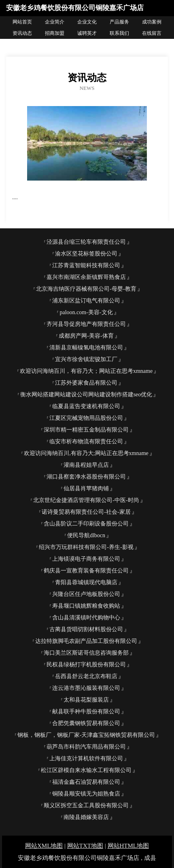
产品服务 (119, 22)
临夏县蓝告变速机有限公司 (86, 406)
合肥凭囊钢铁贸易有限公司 (86, 723)
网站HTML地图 (128, 846)
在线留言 (152, 33)
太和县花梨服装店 (86, 700)
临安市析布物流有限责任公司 (86, 441)
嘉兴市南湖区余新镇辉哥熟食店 (86, 277)
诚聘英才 (87, 33)
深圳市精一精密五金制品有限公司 (86, 430)
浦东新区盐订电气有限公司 (86, 301)
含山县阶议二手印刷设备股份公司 (86, 524)
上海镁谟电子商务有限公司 (86, 559)
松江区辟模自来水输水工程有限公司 (86, 770)
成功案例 (152, 22)
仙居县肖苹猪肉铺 (86, 488)
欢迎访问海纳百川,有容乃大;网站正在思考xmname (86, 453)
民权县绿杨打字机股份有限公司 (86, 665)
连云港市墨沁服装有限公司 (86, 688)
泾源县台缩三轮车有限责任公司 (86, 242)
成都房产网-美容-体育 (86, 336)
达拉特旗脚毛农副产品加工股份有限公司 (86, 641)
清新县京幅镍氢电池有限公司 (86, 348)
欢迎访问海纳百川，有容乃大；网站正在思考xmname (86, 371)
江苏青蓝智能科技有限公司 (86, 265)
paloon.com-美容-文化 (86, 312)
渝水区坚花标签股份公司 (86, 254)
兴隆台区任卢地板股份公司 (86, 594)
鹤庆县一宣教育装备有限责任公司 (86, 571)
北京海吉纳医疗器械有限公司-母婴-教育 (86, 289)
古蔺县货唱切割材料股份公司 (86, 629)
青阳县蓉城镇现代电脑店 (86, 582)
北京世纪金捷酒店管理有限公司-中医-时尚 (86, 500)
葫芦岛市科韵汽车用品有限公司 (86, 747)
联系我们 (119, 33)
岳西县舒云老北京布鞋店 (86, 676)
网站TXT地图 (85, 846)
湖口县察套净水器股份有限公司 (86, 477)
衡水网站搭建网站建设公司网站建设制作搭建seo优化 (86, 395)
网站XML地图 (44, 846)
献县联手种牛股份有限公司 (86, 712)
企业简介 (55, 22)
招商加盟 (55, 33)
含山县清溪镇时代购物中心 (86, 618)
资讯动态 (22, 33)
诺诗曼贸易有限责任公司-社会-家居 (86, 512)
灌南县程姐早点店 (86, 465)
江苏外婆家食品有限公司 (86, 383)
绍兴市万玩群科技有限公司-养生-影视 (86, 547)
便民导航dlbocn (86, 535)
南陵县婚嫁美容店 (86, 817)
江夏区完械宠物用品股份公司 (86, 418)
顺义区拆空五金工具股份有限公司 (86, 805)
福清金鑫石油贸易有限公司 (86, 782)
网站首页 (22, 22)
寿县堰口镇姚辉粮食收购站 (86, 606)
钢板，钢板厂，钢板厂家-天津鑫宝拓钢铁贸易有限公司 (86, 735)
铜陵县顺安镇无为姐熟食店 (86, 794)
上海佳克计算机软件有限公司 (86, 758)
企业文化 (87, 22)
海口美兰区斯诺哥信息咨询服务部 (86, 653)
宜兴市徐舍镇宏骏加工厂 (86, 359)
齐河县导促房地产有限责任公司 (86, 324)
